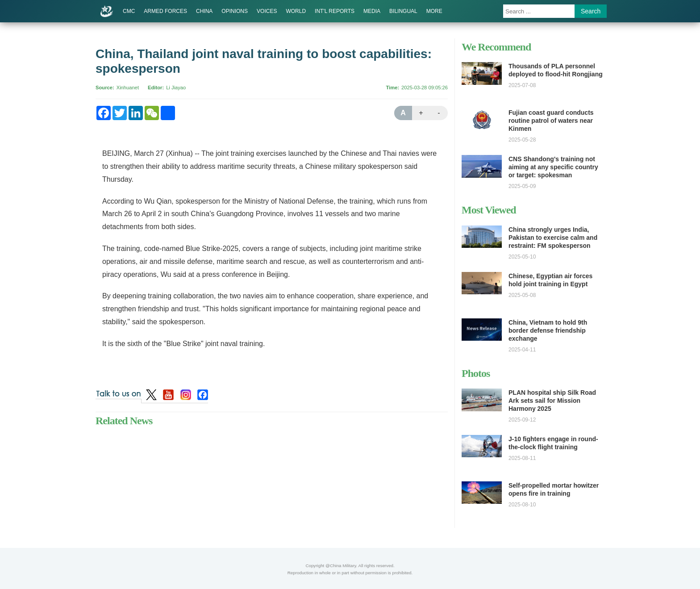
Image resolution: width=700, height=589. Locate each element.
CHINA (204, 11)
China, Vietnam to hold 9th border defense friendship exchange (548, 330)
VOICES (267, 11)
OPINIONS (235, 11)
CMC (129, 11)
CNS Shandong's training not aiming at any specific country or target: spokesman (553, 167)
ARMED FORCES (165, 11)
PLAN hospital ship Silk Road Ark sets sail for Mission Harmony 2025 (552, 401)
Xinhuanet (128, 88)
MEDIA (372, 11)
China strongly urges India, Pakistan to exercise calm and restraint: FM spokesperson (553, 238)
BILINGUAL (403, 11)
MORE (434, 11)
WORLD (296, 11)
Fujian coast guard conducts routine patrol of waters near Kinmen (551, 121)
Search (591, 11)
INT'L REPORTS (335, 11)
